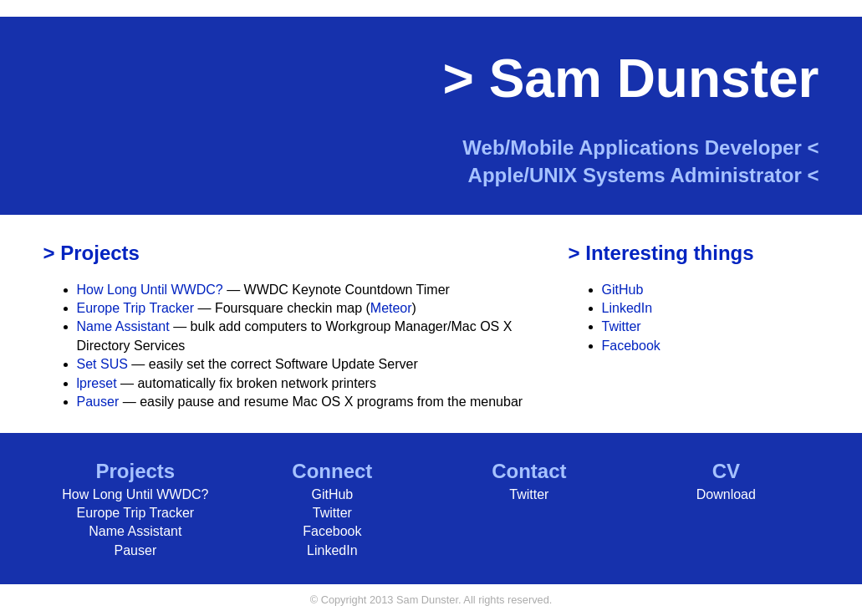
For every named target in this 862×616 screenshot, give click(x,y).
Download (726, 494)
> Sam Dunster (631, 79)
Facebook (631, 346)
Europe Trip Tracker (136, 308)
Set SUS (102, 364)
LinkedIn (627, 308)
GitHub (623, 290)
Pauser (98, 402)
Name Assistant (123, 326)
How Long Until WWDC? (150, 290)
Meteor (391, 308)
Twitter (622, 326)
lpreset (97, 383)
